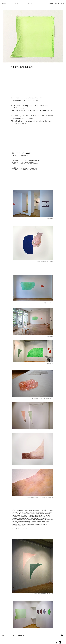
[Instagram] (60, 642)
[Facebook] (57, 642)
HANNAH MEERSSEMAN (57, 4)
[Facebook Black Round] (62, 635)
